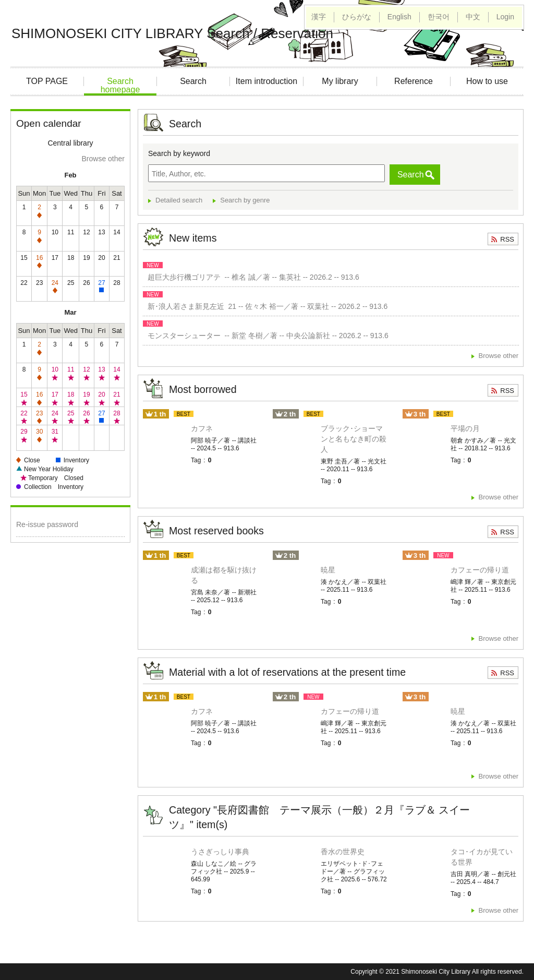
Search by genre (245, 200)
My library (340, 81)
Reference (414, 81)
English (399, 17)
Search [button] (411, 175)
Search (193, 81)
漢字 (319, 17)
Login (505, 17)
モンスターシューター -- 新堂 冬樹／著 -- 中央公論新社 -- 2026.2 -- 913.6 (266, 336)
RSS (507, 239)
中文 (473, 17)
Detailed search (179, 200)
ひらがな (357, 17)
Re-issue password (47, 524)
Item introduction (266, 81)
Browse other (103, 159)
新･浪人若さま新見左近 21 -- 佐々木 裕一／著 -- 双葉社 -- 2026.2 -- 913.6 (265, 306)
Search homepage (120, 85)
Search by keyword (179, 153)
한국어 (439, 17)
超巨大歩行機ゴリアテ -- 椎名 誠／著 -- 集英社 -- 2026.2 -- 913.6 (251, 277)
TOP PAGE (47, 81)
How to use (487, 81)
